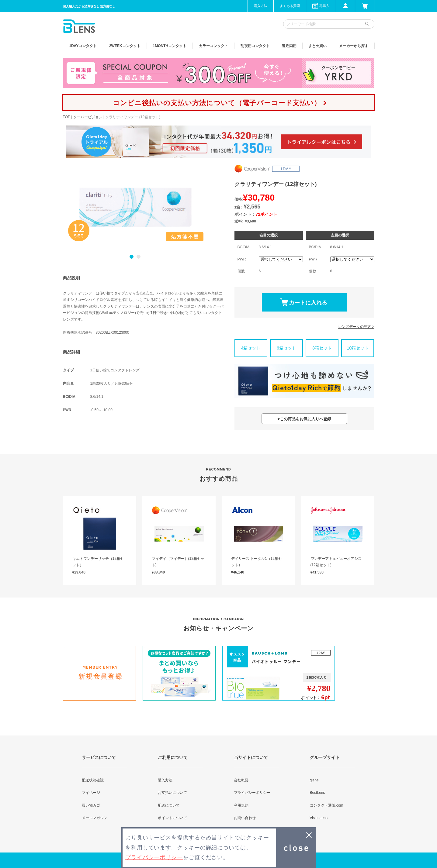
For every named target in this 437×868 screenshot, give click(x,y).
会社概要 (241, 780)
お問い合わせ (245, 818)
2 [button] (139, 257)
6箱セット (286, 348)
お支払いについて (172, 793)
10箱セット (358, 348)
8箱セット (322, 348)
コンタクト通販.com (327, 805)
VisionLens (319, 818)
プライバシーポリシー (252, 793)
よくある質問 (290, 6)
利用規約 (241, 805)
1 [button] (132, 257)
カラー (213, 46)
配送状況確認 (93, 780)
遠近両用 (289, 46)
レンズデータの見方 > (356, 327)
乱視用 (255, 46)
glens (314, 780)
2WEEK (125, 46)
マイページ (91, 793)
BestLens (317, 793)
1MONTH (170, 46)
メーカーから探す (354, 46)
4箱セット (251, 348)
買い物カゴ (91, 805)
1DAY (83, 46)
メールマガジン (95, 818)
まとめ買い (317, 46)
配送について (169, 805)
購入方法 (261, 6)
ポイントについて (172, 818)
